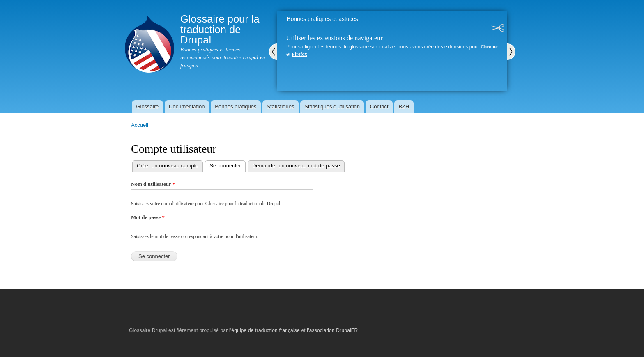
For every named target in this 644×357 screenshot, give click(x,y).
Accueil (140, 125)
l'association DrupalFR (332, 330)
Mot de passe (148, 217)
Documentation (187, 106)
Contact (379, 106)
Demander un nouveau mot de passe (296, 166)
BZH (404, 106)
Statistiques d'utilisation (332, 106)
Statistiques (280, 106)
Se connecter (228, 165)
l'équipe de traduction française (264, 330)
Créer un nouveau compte (168, 166)
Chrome (489, 47)
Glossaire (147, 106)
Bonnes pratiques (236, 106)
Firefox (299, 54)
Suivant (511, 52)
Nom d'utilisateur (153, 184)
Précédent (273, 52)
